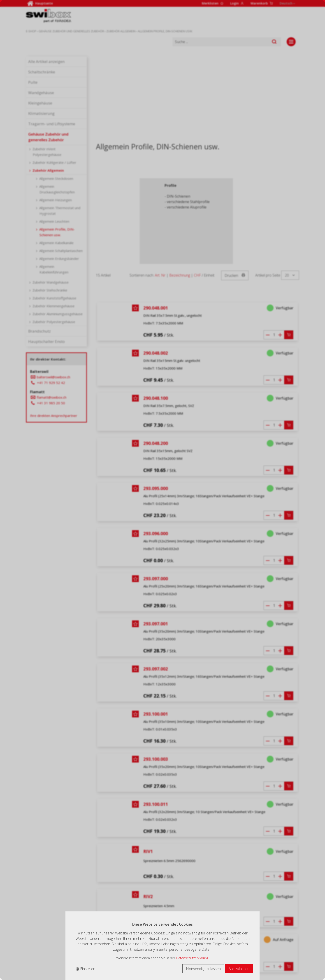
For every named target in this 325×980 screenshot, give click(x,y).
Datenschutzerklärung (192, 958)
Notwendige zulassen (203, 969)
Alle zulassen (239, 969)
